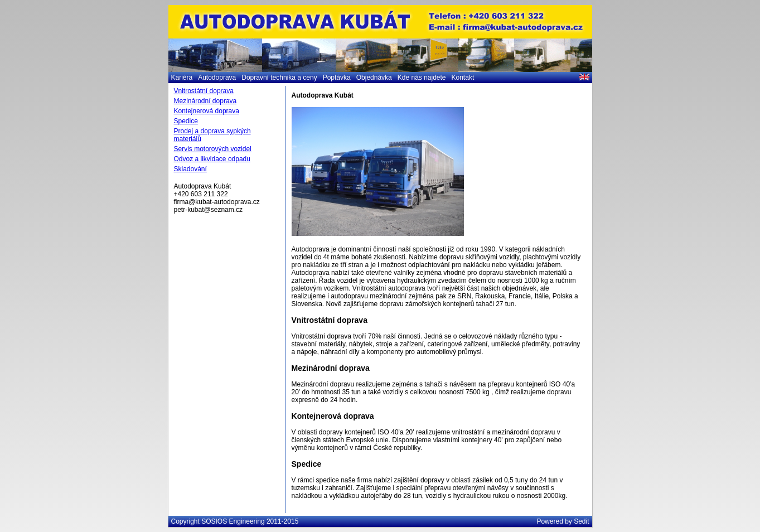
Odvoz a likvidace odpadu (212, 159)
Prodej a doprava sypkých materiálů (212, 135)
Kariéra (182, 78)
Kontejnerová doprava (207, 111)
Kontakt (463, 78)
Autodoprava (217, 78)
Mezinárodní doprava (205, 101)
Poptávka (337, 78)
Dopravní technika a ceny (279, 78)
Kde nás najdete (422, 78)
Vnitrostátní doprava (204, 91)
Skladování (190, 169)
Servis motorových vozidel (213, 149)
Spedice (186, 121)
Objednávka (374, 78)
